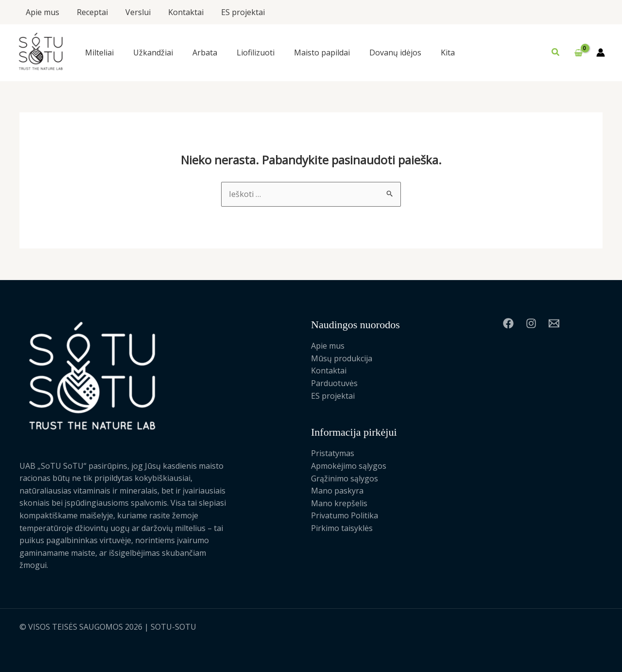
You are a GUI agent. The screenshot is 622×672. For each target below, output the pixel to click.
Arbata (205, 53)
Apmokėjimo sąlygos (349, 466)
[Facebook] (508, 323)
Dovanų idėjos (395, 53)
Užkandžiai (153, 53)
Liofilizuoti (256, 53)
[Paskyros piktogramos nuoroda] (601, 53)
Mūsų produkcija (342, 358)
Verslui (133, 12)
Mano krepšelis (339, 503)
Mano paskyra (337, 491)
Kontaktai (179, 12)
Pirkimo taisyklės (342, 528)
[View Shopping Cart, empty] (578, 53)
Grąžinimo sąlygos (345, 478)
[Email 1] (554, 323)
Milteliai (99, 53)
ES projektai (234, 12)
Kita (448, 53)
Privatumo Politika (345, 515)
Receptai (89, 12)
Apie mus (42, 12)
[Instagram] (531, 323)
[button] (556, 53)
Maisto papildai (322, 53)
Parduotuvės (334, 383)
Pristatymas (333, 453)
